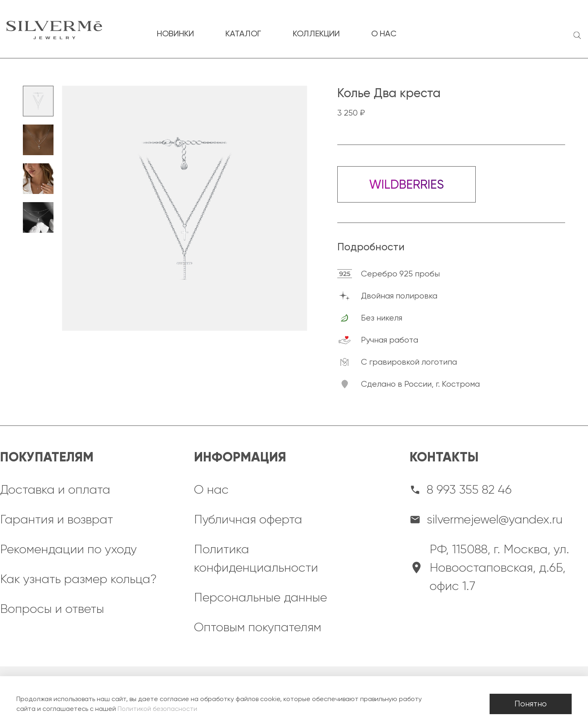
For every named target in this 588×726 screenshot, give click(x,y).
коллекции (316, 33)
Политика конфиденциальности (256, 558)
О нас (211, 490)
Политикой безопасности (157, 709)
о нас (384, 33)
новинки (175, 33)
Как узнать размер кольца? (78, 579)
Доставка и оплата (55, 490)
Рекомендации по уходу (68, 549)
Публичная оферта (248, 519)
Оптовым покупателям (258, 627)
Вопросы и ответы (52, 609)
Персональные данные (261, 597)
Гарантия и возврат (57, 519)
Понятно (531, 704)
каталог (243, 33)
